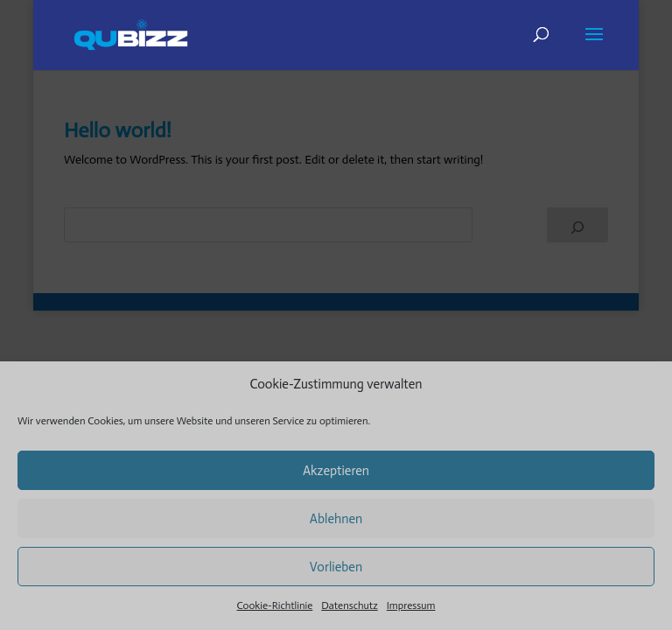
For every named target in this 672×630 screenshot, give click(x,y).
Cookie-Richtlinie (275, 605)
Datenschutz (349, 605)
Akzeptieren (336, 471)
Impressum (411, 605)
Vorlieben (336, 567)
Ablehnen (336, 519)
